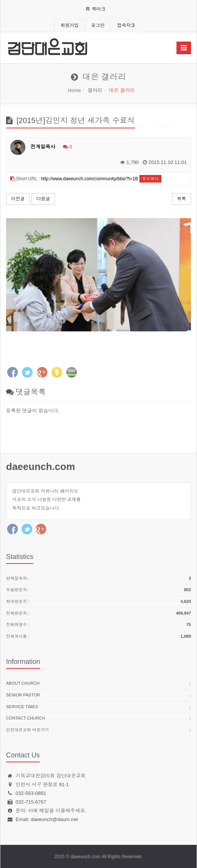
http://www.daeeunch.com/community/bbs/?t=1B (89, 179)
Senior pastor (23, 695)
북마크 (96, 9)
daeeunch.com (41, 467)
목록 (181, 199)
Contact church (26, 718)
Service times (22, 707)
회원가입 (70, 25)
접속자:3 (126, 25)
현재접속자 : (98, 579)
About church (23, 683)
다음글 (43, 199)
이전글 (18, 199)
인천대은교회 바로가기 (27, 730)
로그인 (98, 25)
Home (74, 90)
